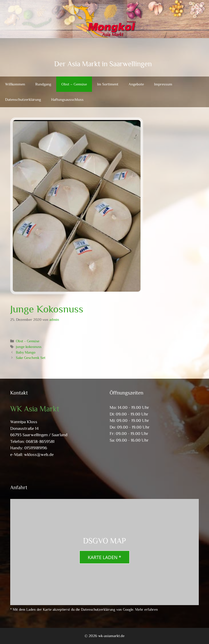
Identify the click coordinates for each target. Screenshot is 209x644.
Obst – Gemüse (74, 84)
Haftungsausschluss (67, 99)
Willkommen (15, 84)
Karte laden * (105, 557)
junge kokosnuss (29, 347)
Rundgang (43, 84)
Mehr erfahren (147, 609)
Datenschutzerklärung (23, 99)
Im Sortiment (108, 84)
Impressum (163, 84)
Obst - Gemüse (28, 341)
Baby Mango (26, 352)
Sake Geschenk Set (31, 358)
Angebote (136, 84)
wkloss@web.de (39, 455)
